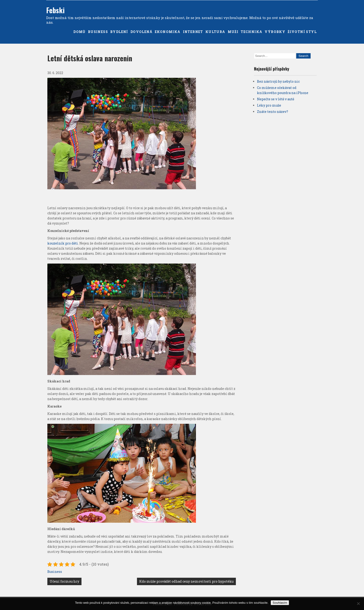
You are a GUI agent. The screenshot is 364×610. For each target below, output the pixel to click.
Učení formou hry (64, 581)
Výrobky (275, 32)
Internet (193, 32)
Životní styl (302, 32)
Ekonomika (168, 32)
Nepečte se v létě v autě (276, 99)
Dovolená (141, 32)
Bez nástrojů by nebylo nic (278, 81)
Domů (80, 32)
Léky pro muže (269, 105)
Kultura (215, 32)
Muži (233, 32)
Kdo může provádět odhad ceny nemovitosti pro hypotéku (186, 581)
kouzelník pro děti (63, 243)
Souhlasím (280, 603)
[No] (358, 603)
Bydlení (119, 32)
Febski (55, 10)
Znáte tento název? (273, 112)
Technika (252, 32)
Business (98, 32)
